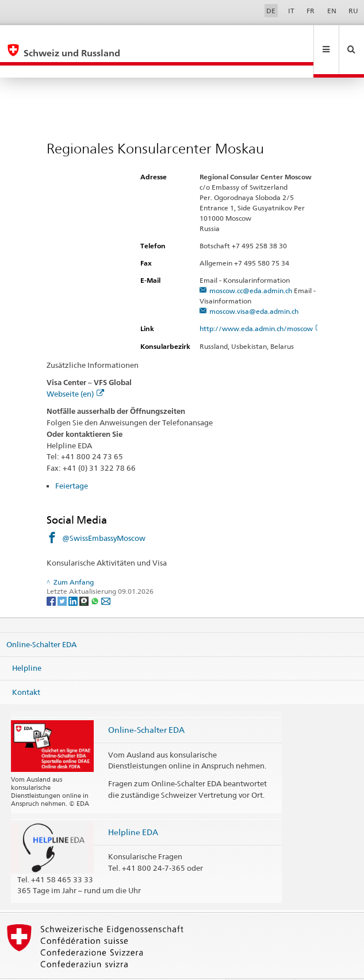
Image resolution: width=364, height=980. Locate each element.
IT (291, 11)
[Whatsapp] (96, 576)
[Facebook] (52, 576)
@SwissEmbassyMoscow (104, 513)
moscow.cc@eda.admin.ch (251, 266)
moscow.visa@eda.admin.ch (254, 287)
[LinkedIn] (74, 576)
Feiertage (72, 461)
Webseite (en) (75, 369)
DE (271, 11)
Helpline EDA (133, 807)
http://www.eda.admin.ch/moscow (261, 304)
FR (311, 11)
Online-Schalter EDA (41, 619)
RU (353, 11)
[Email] (106, 576)
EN (332, 11)
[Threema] (85, 576)
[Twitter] (63, 576)
